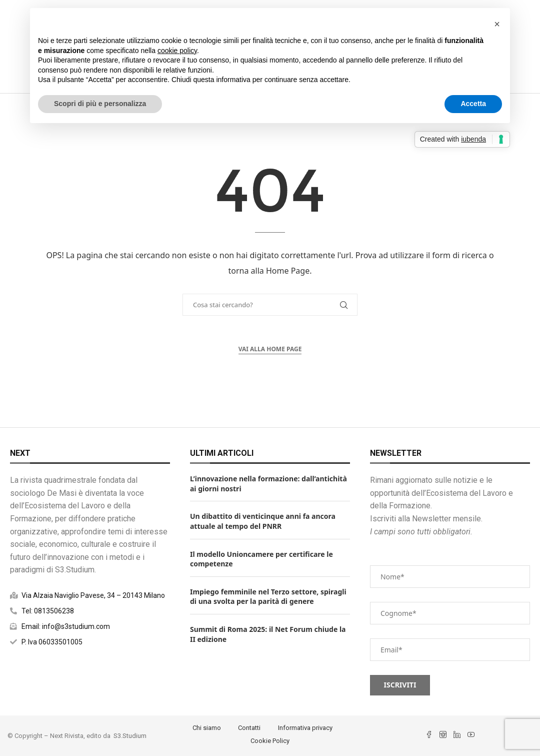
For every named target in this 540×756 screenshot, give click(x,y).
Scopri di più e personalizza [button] (100, 104)
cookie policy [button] (177, 51)
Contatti (249, 728)
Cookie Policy (270, 741)
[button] (497, 24)
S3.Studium (130, 736)
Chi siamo (207, 728)
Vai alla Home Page (270, 349)
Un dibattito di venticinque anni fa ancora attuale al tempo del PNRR (263, 521)
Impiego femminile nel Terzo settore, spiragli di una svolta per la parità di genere (268, 597)
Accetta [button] (473, 104)
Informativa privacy (305, 728)
